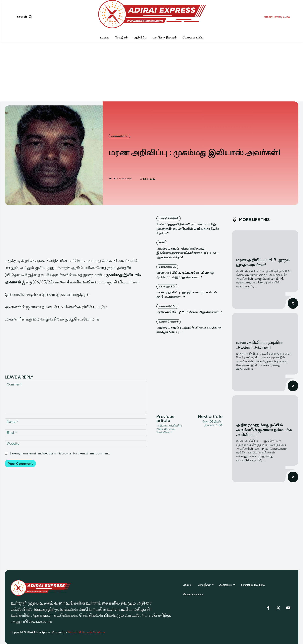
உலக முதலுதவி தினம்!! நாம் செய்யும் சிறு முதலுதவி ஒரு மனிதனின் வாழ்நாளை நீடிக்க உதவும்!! (188, 228)
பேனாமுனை (125, 179)
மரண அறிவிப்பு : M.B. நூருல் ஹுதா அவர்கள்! (263, 262)
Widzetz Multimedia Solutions (86, 632)
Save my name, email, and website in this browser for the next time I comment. (60, 453)
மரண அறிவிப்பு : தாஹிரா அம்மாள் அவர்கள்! (259, 345)
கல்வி (162, 242)
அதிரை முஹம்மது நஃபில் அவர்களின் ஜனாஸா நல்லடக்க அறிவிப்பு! (264, 429)
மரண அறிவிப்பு (119, 136)
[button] (25, 17)
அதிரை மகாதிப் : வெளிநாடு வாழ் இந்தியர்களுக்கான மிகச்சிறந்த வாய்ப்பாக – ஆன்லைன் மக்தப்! (188, 253)
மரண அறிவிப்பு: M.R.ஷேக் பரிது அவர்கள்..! (189, 312)
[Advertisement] (152, 72)
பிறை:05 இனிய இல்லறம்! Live (212, 423)
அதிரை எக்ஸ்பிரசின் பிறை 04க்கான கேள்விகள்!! (169, 429)
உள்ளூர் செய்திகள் (169, 218)
